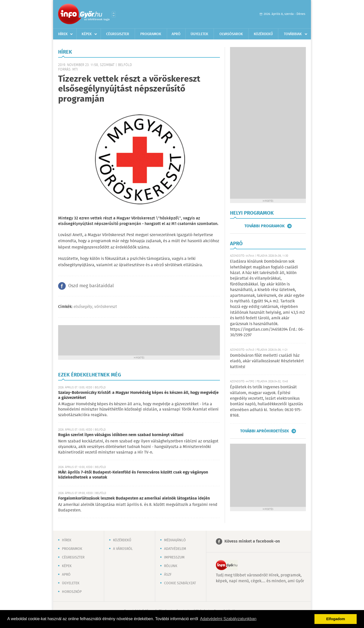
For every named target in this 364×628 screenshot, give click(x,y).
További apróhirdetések (265, 431)
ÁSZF (168, 575)
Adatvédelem (175, 549)
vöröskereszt (106, 307)
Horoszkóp (72, 592)
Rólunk (171, 566)
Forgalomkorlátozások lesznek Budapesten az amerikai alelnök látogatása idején (134, 498)
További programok (265, 226)
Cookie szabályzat (180, 583)
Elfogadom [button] (336, 619)
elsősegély (83, 307)
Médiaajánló (175, 540)
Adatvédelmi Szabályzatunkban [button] (228, 619)
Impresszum (174, 557)
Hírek (63, 34)
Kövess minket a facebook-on (252, 541)
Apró (176, 34)
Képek (87, 34)
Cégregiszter (118, 34)
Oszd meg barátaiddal (91, 286)
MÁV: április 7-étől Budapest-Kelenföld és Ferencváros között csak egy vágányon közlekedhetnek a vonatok (133, 475)
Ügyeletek (199, 34)
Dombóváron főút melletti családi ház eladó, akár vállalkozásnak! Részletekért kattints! (267, 361)
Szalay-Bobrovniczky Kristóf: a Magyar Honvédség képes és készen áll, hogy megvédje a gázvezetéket (138, 395)
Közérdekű (263, 34)
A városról (123, 549)
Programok (151, 34)
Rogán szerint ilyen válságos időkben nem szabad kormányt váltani (121, 435)
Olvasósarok (231, 34)
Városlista (114, 14)
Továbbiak (293, 34)
